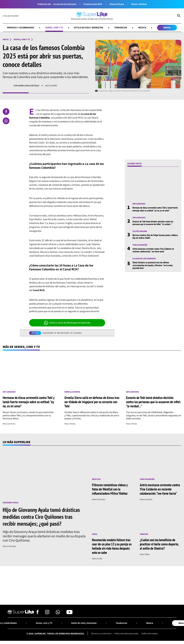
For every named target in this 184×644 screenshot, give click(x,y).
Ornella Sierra (72, 392)
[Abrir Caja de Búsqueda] (179, 16)
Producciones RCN (93, 4)
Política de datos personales (126, 633)
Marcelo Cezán (63, 333)
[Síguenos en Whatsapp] (58, 613)
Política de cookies (150, 633)
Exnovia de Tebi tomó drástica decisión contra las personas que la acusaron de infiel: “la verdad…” (153, 223)
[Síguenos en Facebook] (38, 613)
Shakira (144, 534)
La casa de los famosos (65, 4)
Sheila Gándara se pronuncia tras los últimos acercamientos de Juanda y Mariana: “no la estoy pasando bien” (153, 265)
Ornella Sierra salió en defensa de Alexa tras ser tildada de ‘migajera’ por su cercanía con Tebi (92, 402)
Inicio (6, 39)
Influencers (139, 204)
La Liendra (77, 333)
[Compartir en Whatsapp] (6, 121)
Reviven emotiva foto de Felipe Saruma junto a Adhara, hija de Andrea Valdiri (155, 236)
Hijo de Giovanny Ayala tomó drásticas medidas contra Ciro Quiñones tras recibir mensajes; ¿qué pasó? (41, 517)
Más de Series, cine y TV (21, 347)
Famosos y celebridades (21, 27)
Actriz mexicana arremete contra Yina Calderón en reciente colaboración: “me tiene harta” (153, 250)
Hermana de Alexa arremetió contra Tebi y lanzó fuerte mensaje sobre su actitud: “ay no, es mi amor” (155, 209)
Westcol (96, 479)
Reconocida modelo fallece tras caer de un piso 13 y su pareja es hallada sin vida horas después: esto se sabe (112, 546)
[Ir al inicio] (92, 16)
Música (142, 27)
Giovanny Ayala (11, 503)
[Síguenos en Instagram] (47, 613)
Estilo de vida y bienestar (89, 27)
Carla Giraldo (48, 333)
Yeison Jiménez (139, 4)
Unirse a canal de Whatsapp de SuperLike (67, 323)
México (167, 28)
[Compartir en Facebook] (6, 112)
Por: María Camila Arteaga (26, 86)
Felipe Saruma (140, 231)
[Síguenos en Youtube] (69, 613)
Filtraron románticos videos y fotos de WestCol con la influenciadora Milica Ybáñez (110, 489)
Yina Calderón (140, 245)
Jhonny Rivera (117, 4)
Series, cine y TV (54, 27)
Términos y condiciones (101, 633)
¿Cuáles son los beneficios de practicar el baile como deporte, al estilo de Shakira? (159, 544)
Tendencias (121, 27)
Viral (95, 534)
